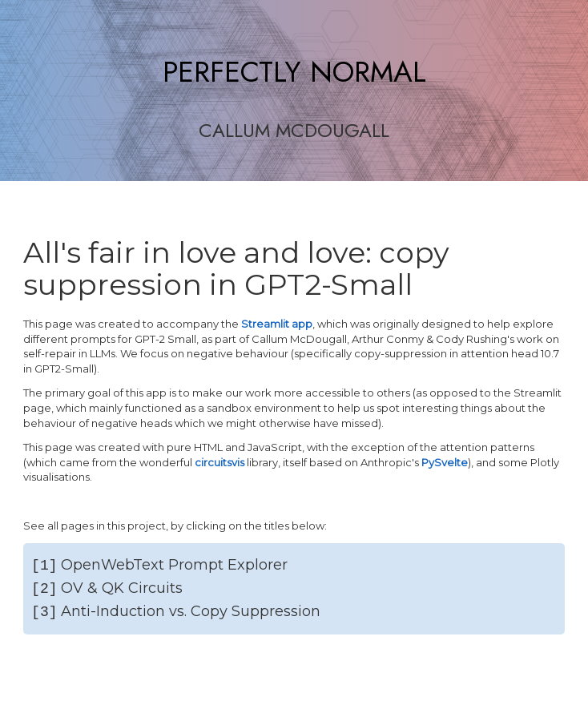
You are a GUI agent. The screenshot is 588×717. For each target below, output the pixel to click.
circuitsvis (219, 462)
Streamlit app (277, 324)
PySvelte (445, 462)
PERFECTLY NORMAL (294, 72)
